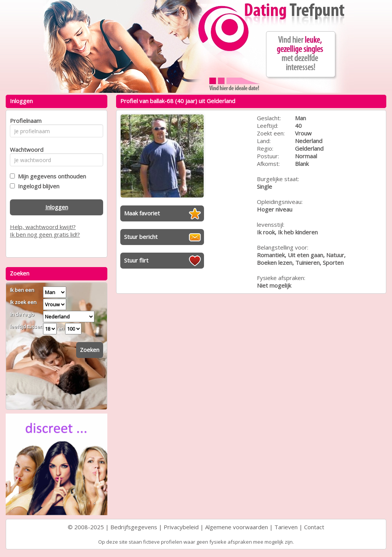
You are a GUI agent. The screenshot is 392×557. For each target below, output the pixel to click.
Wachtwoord (25, 150)
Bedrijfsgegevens (134, 527)
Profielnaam (25, 121)
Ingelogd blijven (37, 186)
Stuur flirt (136, 260)
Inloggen (57, 207)
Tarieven (286, 527)
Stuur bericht (141, 237)
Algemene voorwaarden (237, 527)
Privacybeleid (181, 527)
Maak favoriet (142, 213)
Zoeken (90, 350)
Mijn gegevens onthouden (50, 176)
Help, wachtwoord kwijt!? (43, 227)
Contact (314, 527)
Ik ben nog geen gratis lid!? (45, 234)
